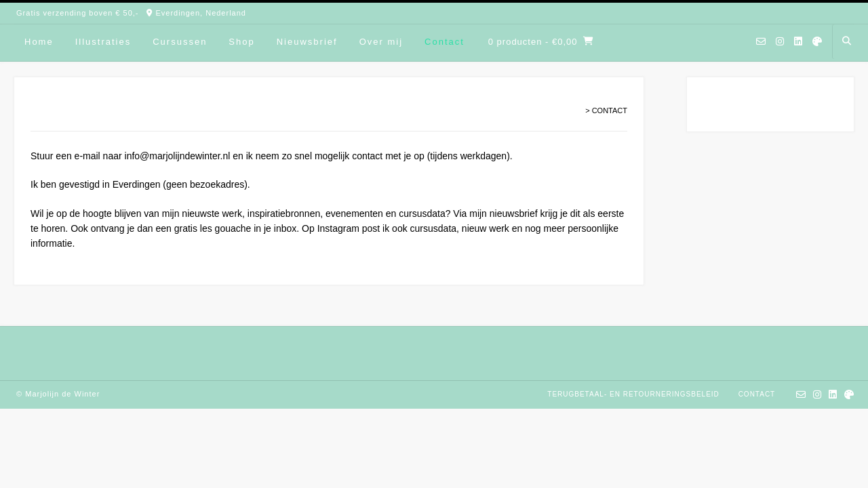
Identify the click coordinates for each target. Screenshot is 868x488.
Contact (445, 42)
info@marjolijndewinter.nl (178, 156)
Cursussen (180, 42)
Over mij (381, 42)
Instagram (338, 228)
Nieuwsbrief (307, 42)
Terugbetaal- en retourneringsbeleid (633, 394)
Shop (241, 42)
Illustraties (103, 42)
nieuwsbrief (514, 213)
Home (39, 42)
